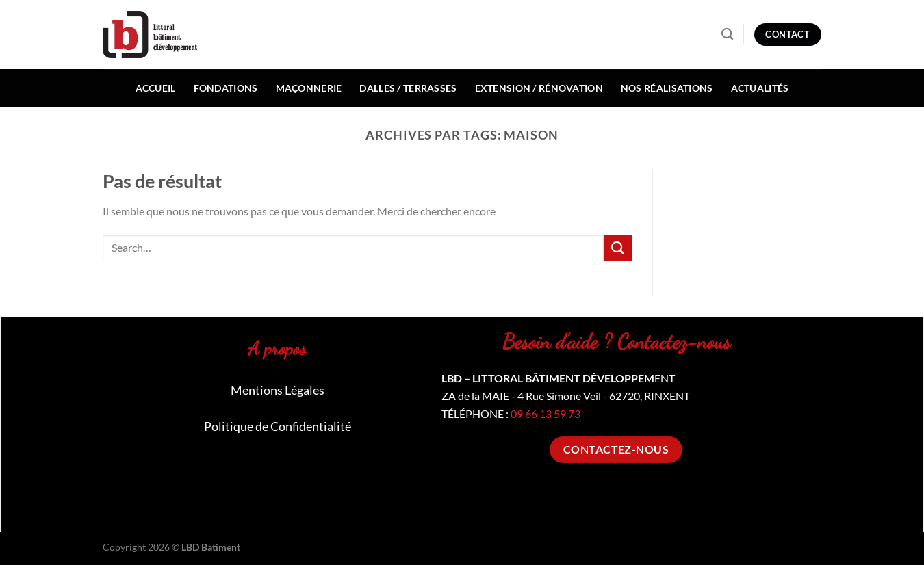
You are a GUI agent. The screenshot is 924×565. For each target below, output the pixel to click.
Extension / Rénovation (539, 88)
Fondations (226, 88)
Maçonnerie (309, 88)
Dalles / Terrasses (408, 88)
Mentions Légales (278, 390)
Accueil (156, 88)
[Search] (727, 35)
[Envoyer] (617, 248)
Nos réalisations (667, 88)
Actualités (760, 88)
